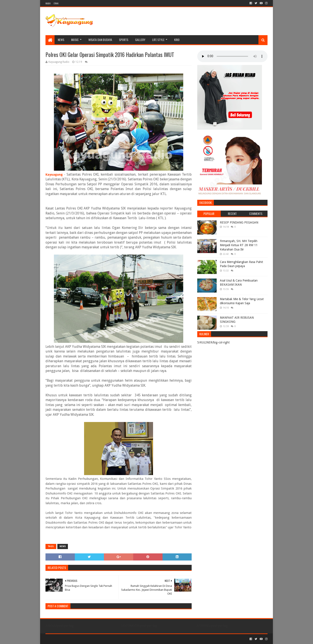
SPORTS (124, 40)
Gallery (140, 40)
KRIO (177, 40)
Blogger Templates (94, 639)
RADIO (48, 3)
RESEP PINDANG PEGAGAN (239, 222)
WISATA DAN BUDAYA (100, 40)
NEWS (61, 40)
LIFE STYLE (158, 40)
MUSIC (75, 40)
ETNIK (56, 3)
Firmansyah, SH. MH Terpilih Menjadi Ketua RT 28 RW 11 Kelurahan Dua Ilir (239, 245)
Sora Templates (69, 639)
